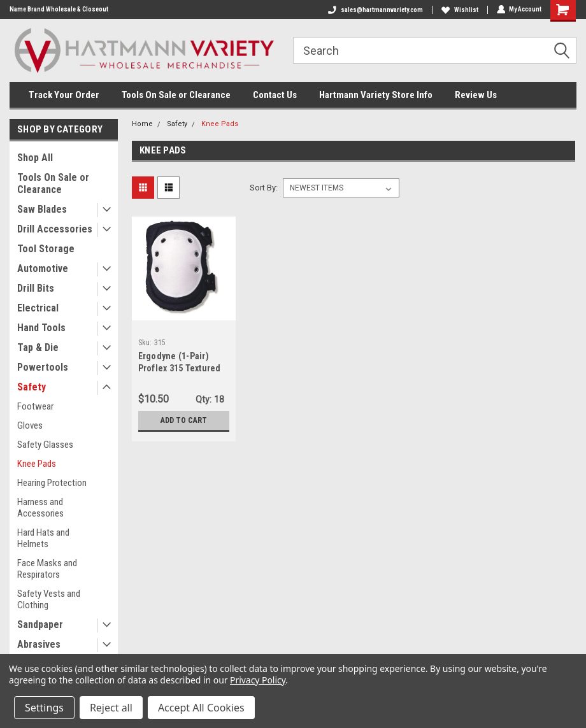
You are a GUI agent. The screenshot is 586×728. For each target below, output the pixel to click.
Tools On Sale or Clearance (176, 95)
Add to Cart (184, 420)
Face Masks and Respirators (47, 569)
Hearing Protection (52, 483)
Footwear (35, 406)
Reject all (111, 708)
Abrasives (39, 644)
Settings (44, 708)
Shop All (35, 158)
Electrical (38, 308)
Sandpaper (40, 625)
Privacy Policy (258, 680)
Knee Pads (37, 464)
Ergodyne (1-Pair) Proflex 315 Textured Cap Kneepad (180, 368)
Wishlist (459, 10)
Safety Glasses (45, 445)
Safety (32, 387)
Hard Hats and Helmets (43, 538)
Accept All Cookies (201, 708)
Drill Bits (36, 288)
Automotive (43, 268)
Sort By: (264, 188)
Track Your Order (64, 95)
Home (142, 124)
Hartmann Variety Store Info (376, 95)
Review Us (476, 95)
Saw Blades (42, 209)
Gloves (30, 425)
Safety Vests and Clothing (49, 599)
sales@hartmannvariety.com (375, 10)
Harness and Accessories (40, 508)
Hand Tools (41, 328)
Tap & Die (38, 347)
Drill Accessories (55, 229)
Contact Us (275, 95)
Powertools (43, 367)
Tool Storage (46, 249)
